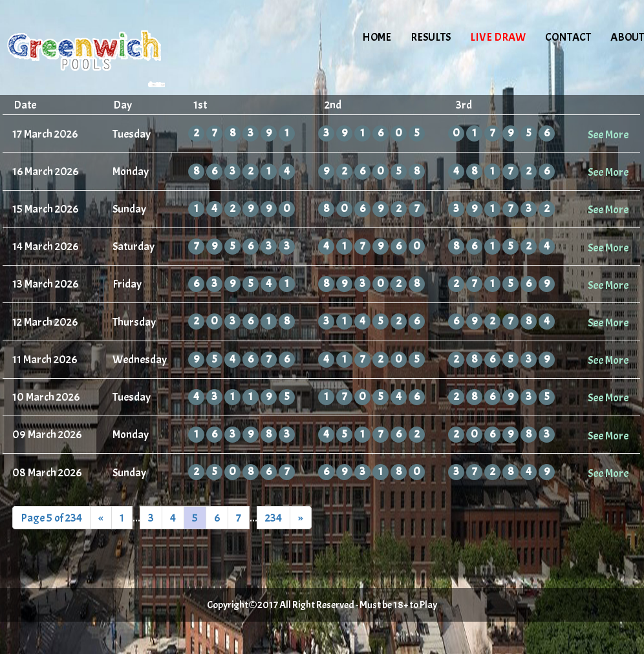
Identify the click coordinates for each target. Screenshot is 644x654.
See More (608, 134)
